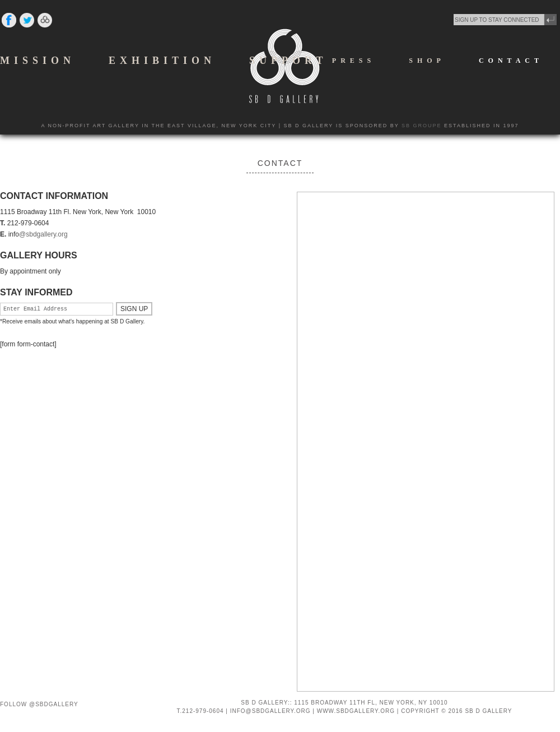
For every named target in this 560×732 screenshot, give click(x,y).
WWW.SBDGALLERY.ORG (356, 711)
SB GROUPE (422, 126)
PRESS (354, 61)
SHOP (427, 61)
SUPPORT (288, 61)
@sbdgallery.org (43, 234)
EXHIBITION (162, 61)
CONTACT (511, 61)
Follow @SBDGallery (39, 704)
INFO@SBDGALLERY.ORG (270, 711)
